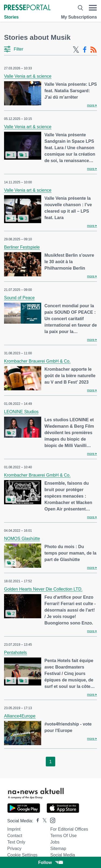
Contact (15, 836)
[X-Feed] (76, 50)
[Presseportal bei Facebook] (36, 821)
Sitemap (58, 849)
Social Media (63, 855)
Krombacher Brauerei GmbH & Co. (37, 361)
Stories (11, 17)
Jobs (55, 842)
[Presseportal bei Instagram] (51, 820)
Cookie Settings (22, 855)
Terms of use (64, 836)
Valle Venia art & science (28, 76)
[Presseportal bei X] (43, 821)
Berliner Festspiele (22, 247)
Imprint (14, 829)
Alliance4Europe (20, 716)
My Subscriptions (79, 17)
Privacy (14, 849)
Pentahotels (15, 653)
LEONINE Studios (21, 412)
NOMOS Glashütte (22, 539)
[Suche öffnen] (80, 8)
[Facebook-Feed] (85, 50)
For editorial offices (69, 829)
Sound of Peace (19, 298)
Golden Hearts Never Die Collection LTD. (43, 589)
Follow (51, 862)
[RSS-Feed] (93, 50)
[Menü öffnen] (93, 8)
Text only (16, 842)
